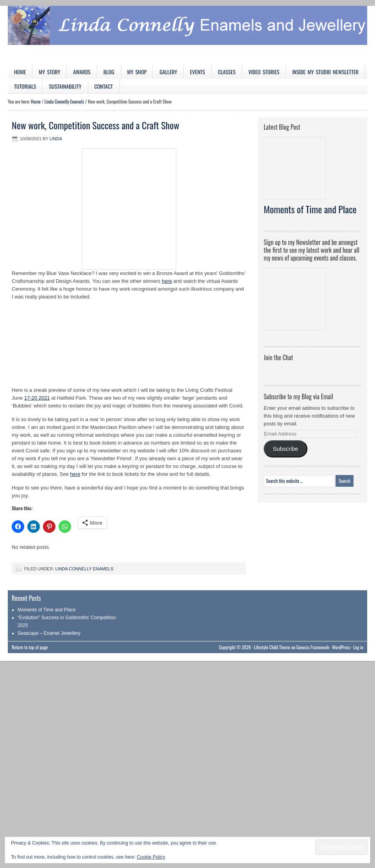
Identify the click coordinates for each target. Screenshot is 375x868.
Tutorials (25, 86)
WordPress (341, 647)
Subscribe (285, 449)
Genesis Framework (313, 647)
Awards (82, 72)
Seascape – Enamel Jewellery (49, 633)
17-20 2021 (37, 398)
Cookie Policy (151, 857)
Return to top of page (30, 647)
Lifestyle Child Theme (272, 647)
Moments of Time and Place (310, 209)
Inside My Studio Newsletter (325, 72)
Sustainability (65, 86)
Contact (104, 86)
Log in (358, 647)
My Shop (137, 72)
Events (197, 72)
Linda (56, 139)
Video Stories (264, 72)
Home (20, 72)
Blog (109, 72)
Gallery (168, 72)
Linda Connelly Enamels (84, 569)
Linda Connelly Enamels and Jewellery (187, 35)
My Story (49, 72)
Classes (227, 72)
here (167, 281)
